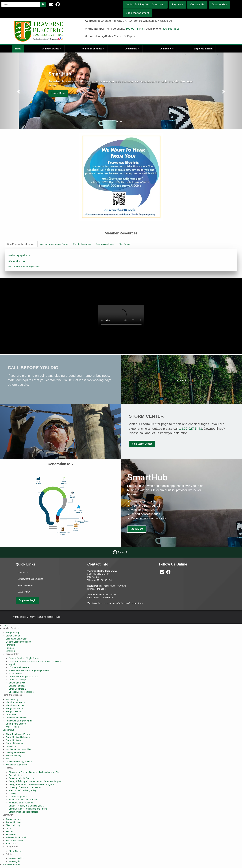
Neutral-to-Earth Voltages (21, 803)
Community (167, 49)
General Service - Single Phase (24, 658)
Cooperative (132, 49)
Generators (11, 715)
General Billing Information (18, 642)
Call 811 (182, 381)
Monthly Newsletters (15, 752)
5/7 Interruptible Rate (19, 667)
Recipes (10, 831)
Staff (8, 759)
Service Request (17, 686)
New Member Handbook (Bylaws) (24, 267)
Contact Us (23, 573)
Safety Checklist (16, 858)
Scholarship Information (17, 837)
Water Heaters (13, 727)
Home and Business (93, 49)
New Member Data (17, 261)
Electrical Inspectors (15, 702)
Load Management (18, 797)
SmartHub (10, 651)
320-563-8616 (171, 29)
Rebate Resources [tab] (82, 244)
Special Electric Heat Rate (21, 692)
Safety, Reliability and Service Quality (26, 806)
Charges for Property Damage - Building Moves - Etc (34, 772)
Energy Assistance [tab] (105, 244)
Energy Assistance (14, 709)
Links (8, 828)
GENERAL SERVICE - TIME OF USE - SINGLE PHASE (35, 661)
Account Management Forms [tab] (54, 244)
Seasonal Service (17, 683)
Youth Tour (11, 844)
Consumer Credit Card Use (22, 778)
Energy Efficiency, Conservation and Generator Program (35, 781)
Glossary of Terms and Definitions (25, 787)
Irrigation (13, 664)
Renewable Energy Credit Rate (23, 677)
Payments (10, 645)
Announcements (26, 585)
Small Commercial (17, 689)
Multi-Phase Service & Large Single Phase (29, 670)
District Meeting (13, 825)
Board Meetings (13, 740)
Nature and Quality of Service (23, 800)
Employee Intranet (203, 49)
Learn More (58, 93)
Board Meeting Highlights (18, 737)
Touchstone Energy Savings (19, 762)
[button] (18, 91)
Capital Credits (13, 636)
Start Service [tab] (125, 244)
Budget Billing (12, 633)
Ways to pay (24, 592)
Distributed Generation (16, 639)
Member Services (51, 49)
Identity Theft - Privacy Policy (22, 790)
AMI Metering (12, 699)
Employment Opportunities (30, 579)
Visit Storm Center (142, 444)
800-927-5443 (134, 29)
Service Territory (13, 756)
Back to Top (124, 552)
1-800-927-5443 (191, 429)
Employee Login (27, 600)
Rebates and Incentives (17, 718)
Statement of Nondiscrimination (24, 812)
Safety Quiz (14, 861)
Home (18, 49)
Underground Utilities (16, 724)
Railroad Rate (15, 674)
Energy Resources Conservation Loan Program (31, 784)
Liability (12, 794)
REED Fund (11, 834)
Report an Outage (17, 680)
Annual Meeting (13, 822)
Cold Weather (15, 775)
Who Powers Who (14, 841)
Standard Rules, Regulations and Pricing (28, 809)
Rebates (10, 648)
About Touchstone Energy (18, 734)
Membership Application (19, 255)
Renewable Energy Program (19, 721)
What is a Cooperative (16, 765)
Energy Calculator (14, 712)
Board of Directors (14, 743)
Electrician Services (15, 705)
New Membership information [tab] (21, 244)
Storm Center (15, 851)
